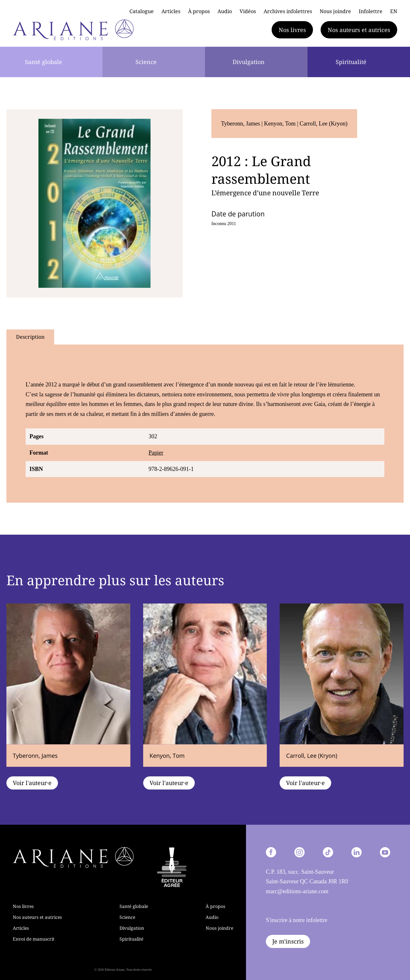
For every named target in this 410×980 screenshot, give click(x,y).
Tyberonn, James (241, 124)
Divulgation (249, 62)
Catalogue (142, 11)
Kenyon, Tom (280, 124)
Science (146, 62)
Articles (171, 11)
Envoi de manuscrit (34, 939)
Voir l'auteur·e (32, 783)
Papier (156, 453)
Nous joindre (335, 11)
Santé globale (44, 62)
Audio (225, 11)
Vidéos (248, 11)
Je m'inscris (288, 941)
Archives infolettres (288, 11)
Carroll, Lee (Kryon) (323, 124)
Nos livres (292, 30)
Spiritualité (351, 62)
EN (394, 11)
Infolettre (371, 11)
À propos (199, 11)
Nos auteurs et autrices (359, 30)
